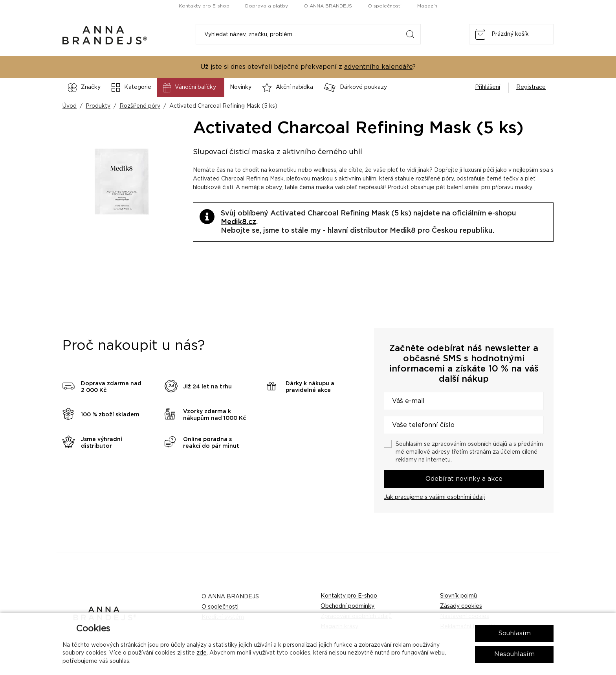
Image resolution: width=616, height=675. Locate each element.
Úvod (70, 106)
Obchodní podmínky (347, 606)
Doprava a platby (267, 6)
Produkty (98, 106)
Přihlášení (488, 87)
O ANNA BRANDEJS (328, 6)
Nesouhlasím (514, 654)
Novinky (241, 87)
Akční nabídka (288, 87)
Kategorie (131, 87)
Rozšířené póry (140, 106)
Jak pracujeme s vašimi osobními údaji (434, 497)
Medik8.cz (238, 222)
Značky (84, 88)
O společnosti (385, 6)
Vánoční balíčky (189, 88)
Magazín (427, 6)
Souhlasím (514, 633)
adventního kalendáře (378, 67)
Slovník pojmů (458, 596)
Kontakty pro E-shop (204, 6)
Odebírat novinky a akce (464, 479)
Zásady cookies (461, 606)
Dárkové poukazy (356, 87)
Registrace (531, 87)
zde (202, 653)
